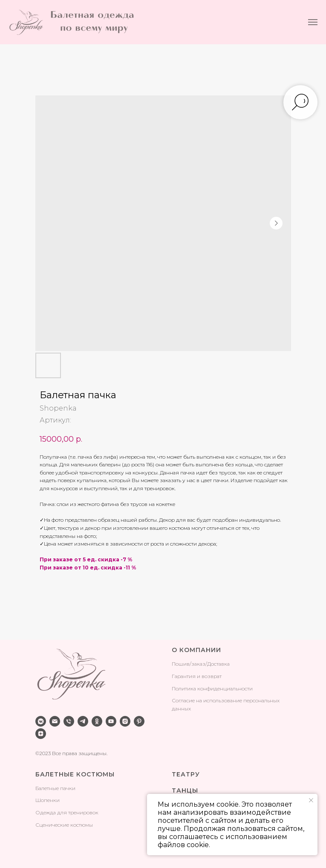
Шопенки (48, 800)
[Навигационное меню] (313, 22)
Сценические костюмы (64, 825)
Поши (179, 664)
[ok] (97, 721)
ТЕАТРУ (186, 774)
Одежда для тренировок (67, 812)
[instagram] (125, 721)
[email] (55, 721)
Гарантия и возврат (197, 676)
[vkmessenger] (41, 721)
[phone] (69, 721)
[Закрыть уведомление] (311, 800)
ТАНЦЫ (185, 790)
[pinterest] (139, 721)
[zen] (41, 734)
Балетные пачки (55, 788)
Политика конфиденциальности (212, 688)
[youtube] (111, 721)
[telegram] (83, 721)
